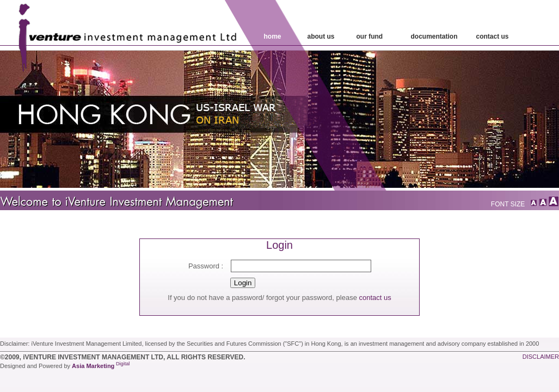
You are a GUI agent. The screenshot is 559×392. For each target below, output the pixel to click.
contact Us (493, 36)
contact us (375, 298)
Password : (206, 266)
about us (321, 36)
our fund (370, 36)
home (273, 36)
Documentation (434, 36)
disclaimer (541, 357)
